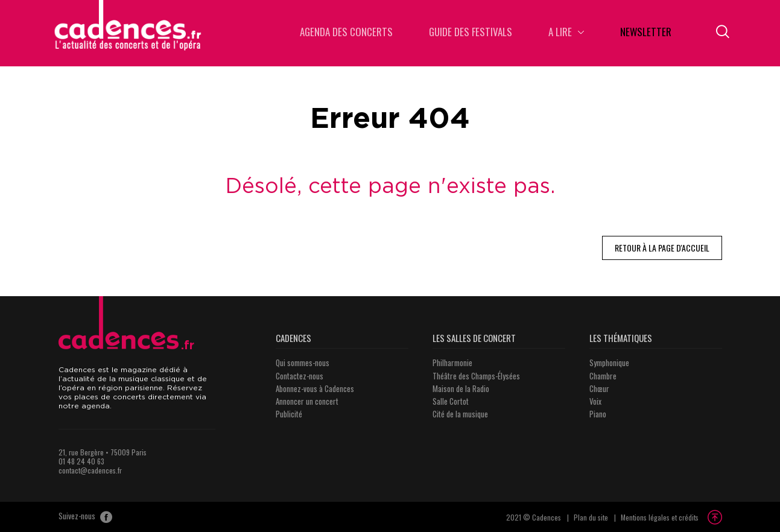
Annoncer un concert (307, 401)
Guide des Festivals (471, 33)
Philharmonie (452, 363)
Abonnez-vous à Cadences (315, 388)
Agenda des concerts (346, 33)
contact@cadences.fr (90, 470)
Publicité (289, 414)
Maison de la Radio (461, 388)
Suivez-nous (85, 517)
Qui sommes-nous (303, 363)
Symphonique (609, 363)
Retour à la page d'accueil (662, 248)
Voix (595, 401)
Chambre (603, 376)
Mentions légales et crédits (660, 517)
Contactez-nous (300, 376)
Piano (598, 414)
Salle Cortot (451, 401)
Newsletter (646, 33)
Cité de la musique (460, 414)
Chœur (599, 388)
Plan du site (591, 517)
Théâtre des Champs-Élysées (476, 376)
